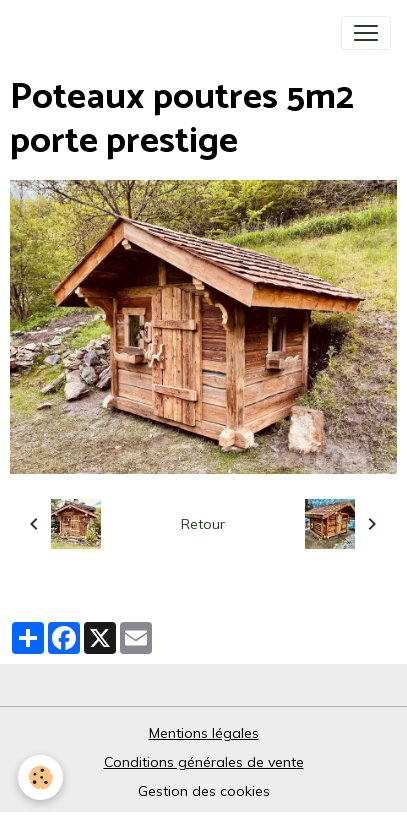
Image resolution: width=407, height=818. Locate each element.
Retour (203, 524)
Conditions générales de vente (204, 762)
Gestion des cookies (204, 791)
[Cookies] (40, 777)
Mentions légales (204, 733)
